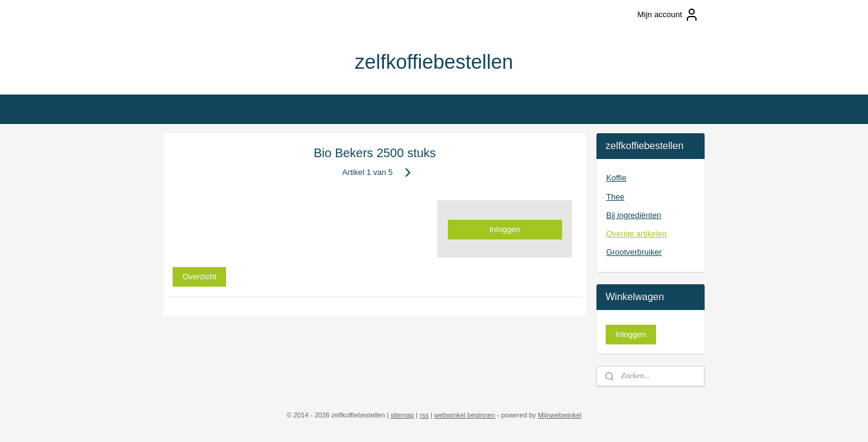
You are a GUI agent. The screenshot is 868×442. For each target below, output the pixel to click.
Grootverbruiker (634, 252)
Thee (616, 197)
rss (424, 415)
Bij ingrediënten (634, 215)
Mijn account (668, 15)
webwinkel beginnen (465, 415)
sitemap (403, 415)
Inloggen (505, 229)
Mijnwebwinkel (560, 415)
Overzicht (199, 276)
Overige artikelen (636, 234)
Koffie (616, 178)
